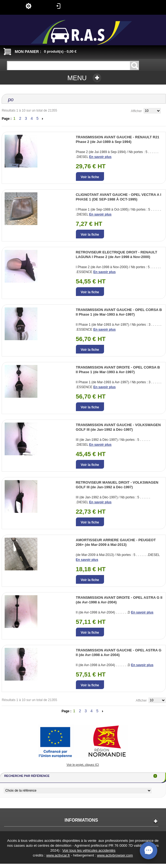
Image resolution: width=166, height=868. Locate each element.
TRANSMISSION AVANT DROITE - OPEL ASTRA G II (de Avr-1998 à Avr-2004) (119, 600)
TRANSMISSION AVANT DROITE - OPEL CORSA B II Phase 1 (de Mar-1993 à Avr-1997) (118, 370)
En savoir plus (100, 157)
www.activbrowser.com (115, 855)
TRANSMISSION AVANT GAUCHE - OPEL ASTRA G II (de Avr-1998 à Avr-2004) (119, 653)
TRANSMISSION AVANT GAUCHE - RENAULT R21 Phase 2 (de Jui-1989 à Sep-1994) (118, 139)
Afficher (136, 111)
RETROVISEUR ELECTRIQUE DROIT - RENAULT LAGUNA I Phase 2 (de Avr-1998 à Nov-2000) (117, 255)
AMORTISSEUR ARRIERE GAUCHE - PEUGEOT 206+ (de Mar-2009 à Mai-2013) (116, 542)
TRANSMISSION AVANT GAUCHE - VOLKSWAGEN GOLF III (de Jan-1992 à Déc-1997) (118, 427)
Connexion (58, 6)
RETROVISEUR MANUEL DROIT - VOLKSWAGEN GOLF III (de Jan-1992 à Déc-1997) (117, 485)
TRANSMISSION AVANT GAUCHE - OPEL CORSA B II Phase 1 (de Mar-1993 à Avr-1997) (119, 312)
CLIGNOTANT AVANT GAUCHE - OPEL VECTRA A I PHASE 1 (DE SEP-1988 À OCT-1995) (119, 197)
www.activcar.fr (58, 855)
